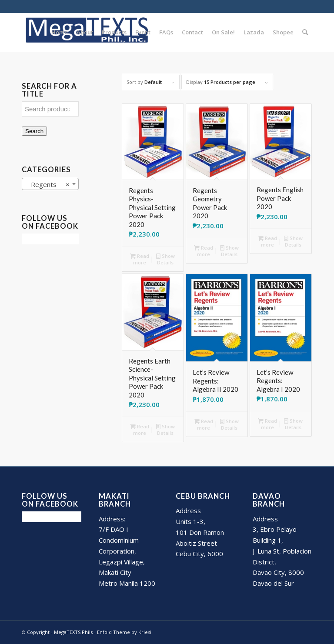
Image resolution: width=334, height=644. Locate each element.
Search (34, 131)
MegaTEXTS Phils (73, 632)
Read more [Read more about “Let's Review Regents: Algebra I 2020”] (267, 424)
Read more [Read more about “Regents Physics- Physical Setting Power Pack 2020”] (140, 259)
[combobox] (50, 184)
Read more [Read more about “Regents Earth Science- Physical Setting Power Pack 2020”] (140, 429)
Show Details (165, 259)
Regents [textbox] (48, 184)
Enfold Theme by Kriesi (124, 632)
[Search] (305, 32)
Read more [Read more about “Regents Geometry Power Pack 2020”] (204, 250)
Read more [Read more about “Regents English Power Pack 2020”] (267, 241)
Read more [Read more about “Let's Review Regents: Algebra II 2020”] (204, 424)
